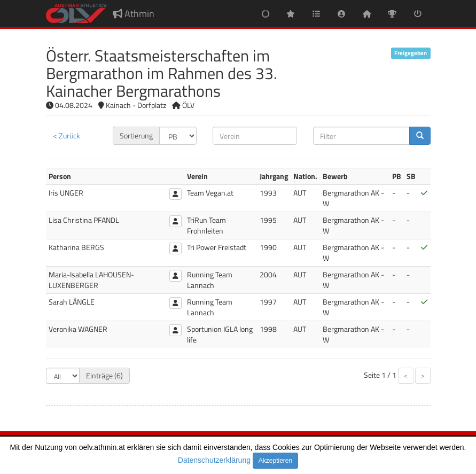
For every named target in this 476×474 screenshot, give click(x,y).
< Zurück (67, 135)
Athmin (134, 14)
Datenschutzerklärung (214, 460)
